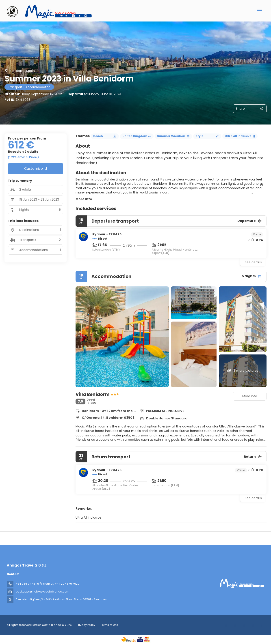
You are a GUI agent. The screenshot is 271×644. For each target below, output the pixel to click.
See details (253, 262)
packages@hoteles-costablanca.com (42, 591)
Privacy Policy (86, 625)
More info (84, 199)
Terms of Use (109, 625)
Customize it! (36, 169)
